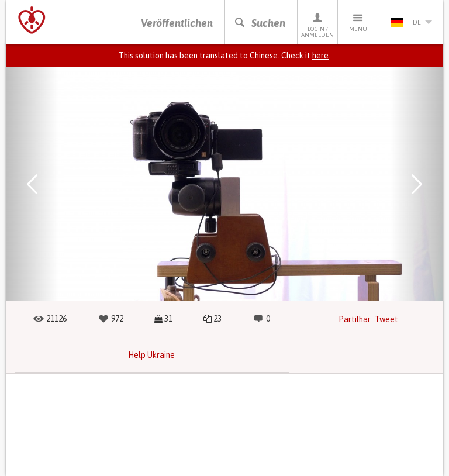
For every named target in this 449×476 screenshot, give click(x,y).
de (411, 22)
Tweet (386, 319)
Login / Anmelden (317, 25)
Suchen (260, 23)
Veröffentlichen (177, 23)
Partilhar (355, 319)
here (320, 56)
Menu (358, 22)
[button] (32, 184)
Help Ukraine (151, 355)
